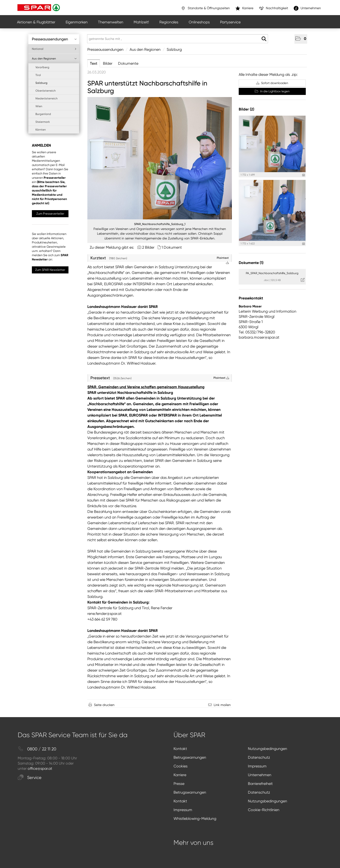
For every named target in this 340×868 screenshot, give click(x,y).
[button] (301, 39)
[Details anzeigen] (304, 175)
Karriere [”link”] (244, 8)
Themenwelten (111, 22)
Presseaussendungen (54, 39)
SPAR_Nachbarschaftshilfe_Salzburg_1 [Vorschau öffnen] (160, 224)
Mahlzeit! (141, 22)
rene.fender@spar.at (104, 614)
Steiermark (43, 122)
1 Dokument (172, 247)
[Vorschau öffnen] (160, 158)
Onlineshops (199, 22)
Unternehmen (260, 775)
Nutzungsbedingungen (268, 749)
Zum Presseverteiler (50, 214)
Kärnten (41, 130)
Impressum (257, 766)
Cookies (181, 766)
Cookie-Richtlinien (264, 810)
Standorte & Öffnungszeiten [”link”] (205, 8)
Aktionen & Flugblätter (36, 22)
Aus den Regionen (54, 59)
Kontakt (180, 749)
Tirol (38, 75)
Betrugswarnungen (190, 757)
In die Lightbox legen (272, 91)
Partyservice (230, 22)
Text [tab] (94, 63)
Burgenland (43, 114)
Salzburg (41, 83)
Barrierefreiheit (260, 784)
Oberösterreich (46, 91)
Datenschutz (259, 757)
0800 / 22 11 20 (37, 749)
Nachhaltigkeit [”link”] (274, 8)
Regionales (169, 22)
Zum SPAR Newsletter (50, 270)
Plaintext (221, 378)
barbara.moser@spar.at (259, 337)
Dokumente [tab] (128, 63)
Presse (179, 784)
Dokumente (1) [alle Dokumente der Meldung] (251, 263)
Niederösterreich (47, 98)
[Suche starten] (264, 39)
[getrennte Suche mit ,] (178, 39)
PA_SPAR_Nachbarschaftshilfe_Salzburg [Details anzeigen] (272, 273)
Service (30, 778)
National (54, 49)
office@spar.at (40, 768)
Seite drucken (104, 705)
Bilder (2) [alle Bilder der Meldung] (246, 109)
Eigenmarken (77, 22)
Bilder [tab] (108, 63)
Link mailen (222, 705)
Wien (39, 106)
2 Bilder (148, 247)
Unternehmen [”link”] (307, 8)
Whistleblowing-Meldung (195, 819)
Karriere (180, 775)
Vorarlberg (42, 67)
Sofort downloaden (272, 83)
